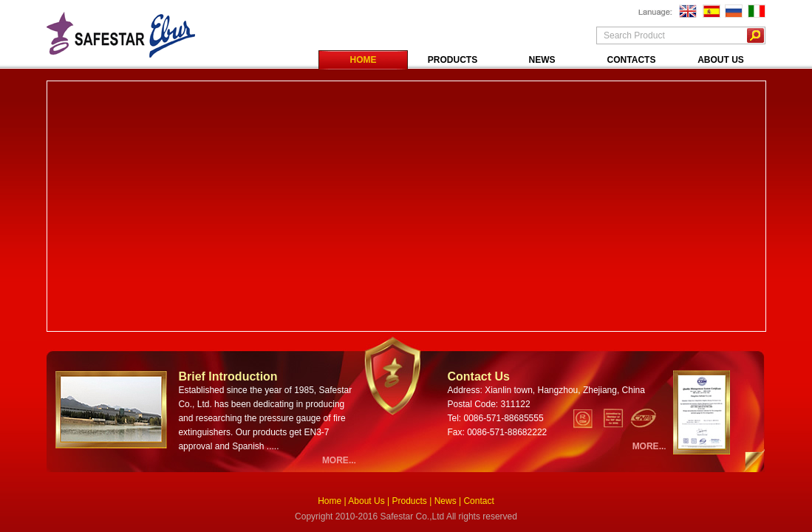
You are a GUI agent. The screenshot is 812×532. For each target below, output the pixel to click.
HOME (364, 60)
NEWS (542, 60)
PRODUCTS (453, 60)
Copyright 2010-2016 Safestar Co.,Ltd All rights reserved (406, 516)
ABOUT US (721, 60)
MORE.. (338, 460)
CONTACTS (632, 60)
